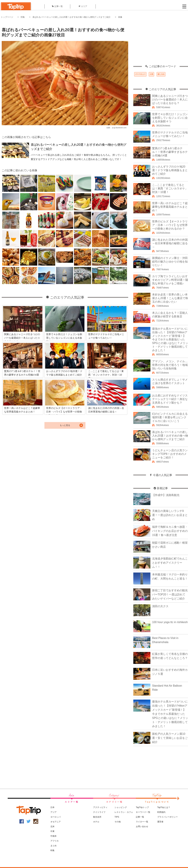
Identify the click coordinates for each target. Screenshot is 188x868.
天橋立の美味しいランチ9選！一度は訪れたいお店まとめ (170, 515)
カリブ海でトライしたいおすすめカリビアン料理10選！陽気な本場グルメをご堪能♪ (170, 280)
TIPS (117, 817)
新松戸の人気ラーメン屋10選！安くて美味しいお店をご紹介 (170, 738)
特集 (23, 17)
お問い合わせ (142, 826)
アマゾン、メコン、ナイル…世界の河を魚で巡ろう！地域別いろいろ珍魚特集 (170, 365)
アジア (53, 812)
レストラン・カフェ (124, 812)
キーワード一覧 (143, 812)
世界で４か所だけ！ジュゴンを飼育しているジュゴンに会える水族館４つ (170, 118)
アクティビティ (100, 807)
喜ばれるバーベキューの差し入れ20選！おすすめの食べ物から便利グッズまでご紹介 (72, 17)
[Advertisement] (161, 44)
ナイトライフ (99, 812)
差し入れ (161, 74)
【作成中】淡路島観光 (166, 495)
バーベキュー (140, 74)
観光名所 (97, 817)
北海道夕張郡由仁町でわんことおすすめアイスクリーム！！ (170, 563)
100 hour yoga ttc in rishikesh (170, 622)
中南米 (53, 836)
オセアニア (56, 822)
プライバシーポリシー (167, 817)
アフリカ (55, 841)
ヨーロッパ (56, 817)
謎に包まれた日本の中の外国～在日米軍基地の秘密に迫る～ (170, 243)
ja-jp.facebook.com (119, 128)
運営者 (160, 822)
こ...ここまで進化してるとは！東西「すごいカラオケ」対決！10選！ (170, 188)
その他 (118, 822)
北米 (52, 826)
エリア (83, 6)
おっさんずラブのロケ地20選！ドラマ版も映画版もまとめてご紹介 (170, 170)
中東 (52, 831)
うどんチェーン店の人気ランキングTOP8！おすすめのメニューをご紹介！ (170, 454)
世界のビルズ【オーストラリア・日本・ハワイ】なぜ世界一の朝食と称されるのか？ (170, 225)
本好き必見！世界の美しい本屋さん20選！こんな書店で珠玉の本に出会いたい (170, 298)
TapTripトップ (142, 807)
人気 (151, 74)
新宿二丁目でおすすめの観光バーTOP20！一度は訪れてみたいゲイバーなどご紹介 (170, 594)
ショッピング (121, 807)
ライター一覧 (142, 822)
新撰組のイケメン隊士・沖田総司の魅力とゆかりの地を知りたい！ (170, 262)
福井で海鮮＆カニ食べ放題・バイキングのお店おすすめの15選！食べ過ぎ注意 (170, 531)
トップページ (7, 17)
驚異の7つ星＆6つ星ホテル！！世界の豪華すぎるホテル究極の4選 (170, 152)
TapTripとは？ (164, 807)
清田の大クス (160, 606)
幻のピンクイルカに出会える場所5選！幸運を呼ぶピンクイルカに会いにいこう (170, 417)
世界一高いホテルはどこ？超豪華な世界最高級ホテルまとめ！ (170, 207)
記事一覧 (57, 6)
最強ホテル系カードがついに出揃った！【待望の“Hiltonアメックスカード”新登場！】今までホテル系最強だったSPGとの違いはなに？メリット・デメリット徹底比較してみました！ (170, 339)
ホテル (96, 822)
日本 (52, 807)
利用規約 (161, 812)
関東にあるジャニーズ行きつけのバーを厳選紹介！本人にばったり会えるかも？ (170, 99)
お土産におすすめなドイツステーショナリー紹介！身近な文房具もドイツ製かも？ (170, 399)
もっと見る (65, 425)
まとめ (53, 846)
